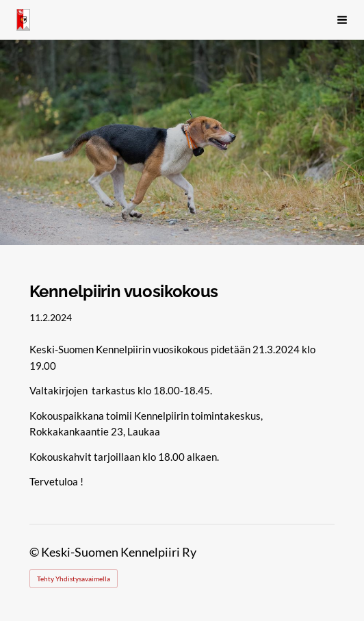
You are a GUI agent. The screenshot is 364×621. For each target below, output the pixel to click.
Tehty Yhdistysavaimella (74, 579)
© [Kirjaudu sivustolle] (35, 552)
